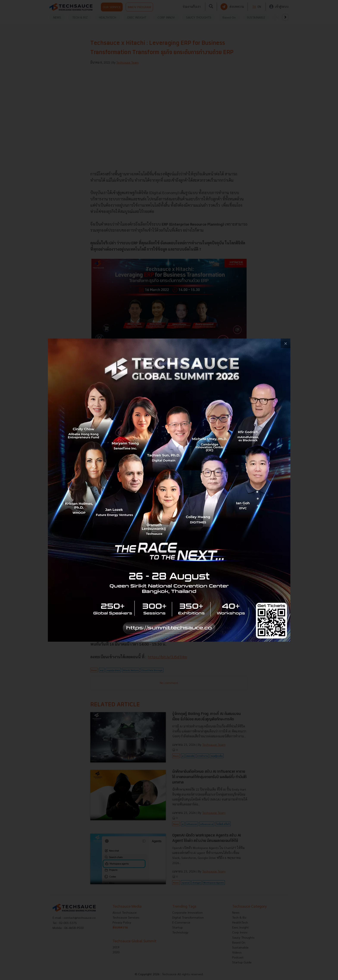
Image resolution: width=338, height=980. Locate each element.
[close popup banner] (286, 343)
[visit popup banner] (169, 490)
